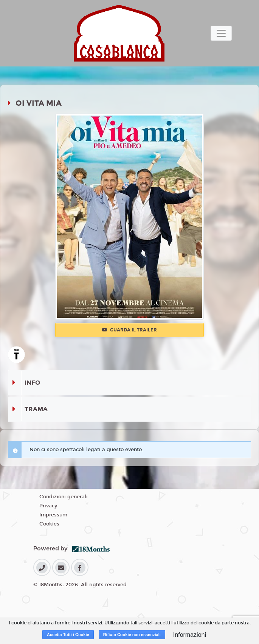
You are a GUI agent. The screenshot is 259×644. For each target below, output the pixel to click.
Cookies (49, 524)
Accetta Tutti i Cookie (68, 635)
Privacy (48, 506)
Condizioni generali (64, 497)
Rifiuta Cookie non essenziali (132, 635)
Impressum (53, 515)
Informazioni (190, 635)
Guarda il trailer (129, 330)
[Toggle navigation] (221, 33)
